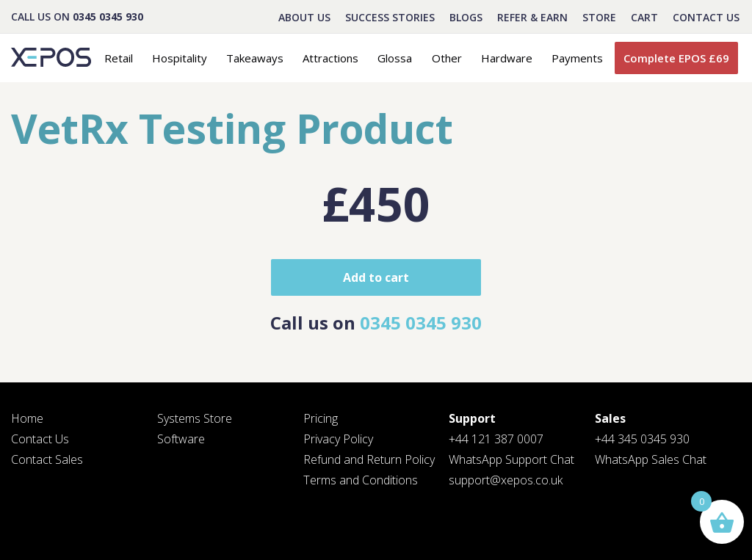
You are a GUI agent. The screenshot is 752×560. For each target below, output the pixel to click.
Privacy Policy (338, 439)
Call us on (376, 323)
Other (447, 58)
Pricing (321, 418)
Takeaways (255, 58)
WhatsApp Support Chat (511, 459)
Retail (119, 58)
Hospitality (180, 58)
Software (181, 439)
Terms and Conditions (361, 480)
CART (644, 17)
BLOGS (466, 17)
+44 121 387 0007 (496, 439)
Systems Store (195, 418)
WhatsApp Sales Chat (651, 459)
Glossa (395, 58)
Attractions (330, 58)
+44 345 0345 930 (642, 439)
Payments (577, 58)
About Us (304, 17)
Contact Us (706, 17)
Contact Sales (47, 459)
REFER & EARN (532, 17)
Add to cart (376, 277)
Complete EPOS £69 (676, 58)
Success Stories (390, 17)
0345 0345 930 (108, 17)
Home (27, 418)
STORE (599, 17)
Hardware (507, 58)
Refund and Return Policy (369, 459)
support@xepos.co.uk (506, 480)
